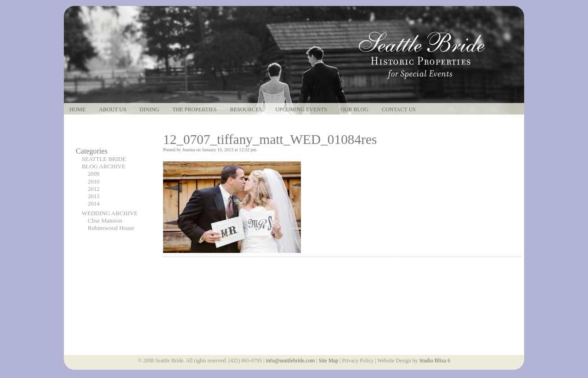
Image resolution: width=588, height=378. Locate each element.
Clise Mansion (105, 221)
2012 (94, 189)
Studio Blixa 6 (435, 361)
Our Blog (354, 110)
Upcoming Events (301, 110)
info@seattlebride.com (291, 361)
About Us (112, 110)
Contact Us (399, 110)
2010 (94, 182)
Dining (150, 110)
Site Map (329, 361)
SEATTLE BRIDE (104, 159)
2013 (94, 196)
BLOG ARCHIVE (104, 166)
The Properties (194, 110)
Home (77, 110)
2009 (94, 174)
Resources (246, 110)
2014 (94, 204)
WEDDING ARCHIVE (110, 213)
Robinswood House (111, 228)
